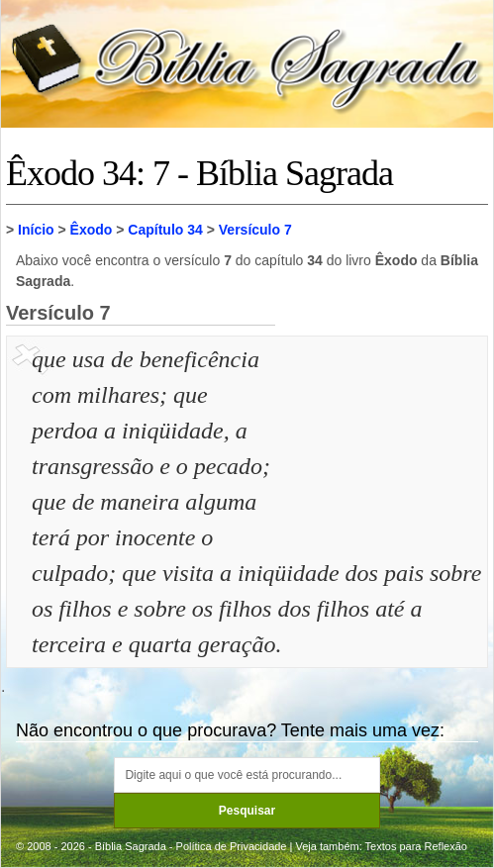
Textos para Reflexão (416, 846)
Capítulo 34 (165, 230)
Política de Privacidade (232, 846)
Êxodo (92, 230)
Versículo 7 (255, 230)
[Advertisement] (384, 440)
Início (36, 230)
